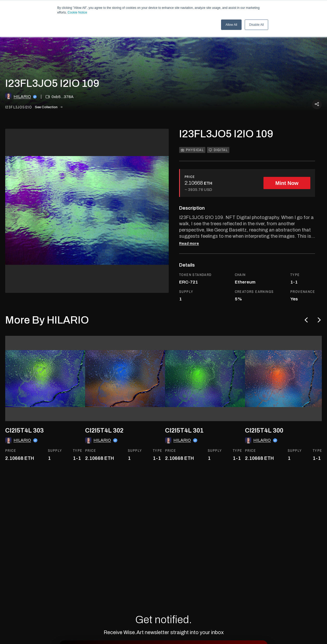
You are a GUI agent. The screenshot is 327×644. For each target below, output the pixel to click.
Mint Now (287, 183)
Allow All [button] (231, 25)
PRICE (190, 177)
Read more (189, 244)
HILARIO (22, 97)
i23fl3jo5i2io (19, 107)
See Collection (49, 107)
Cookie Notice (77, 12)
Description (192, 208)
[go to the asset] (48, 378)
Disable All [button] (256, 25)
